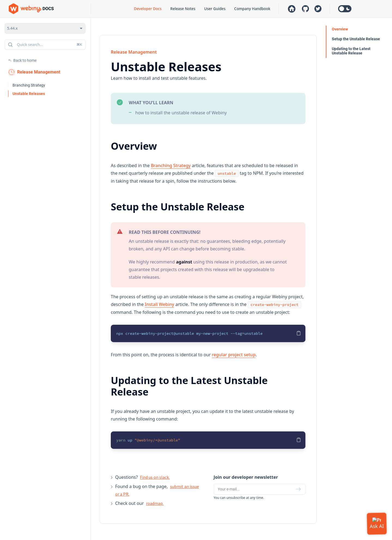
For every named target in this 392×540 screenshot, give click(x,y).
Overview (340, 29)
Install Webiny (160, 304)
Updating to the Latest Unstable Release (351, 51)
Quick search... (45, 45)
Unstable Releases (29, 94)
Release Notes (183, 9)
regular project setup (234, 355)
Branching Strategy (29, 85)
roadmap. (155, 503)
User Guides (215, 9)
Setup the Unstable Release (356, 39)
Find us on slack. (155, 477)
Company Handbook (252, 9)
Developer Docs (148, 9)
